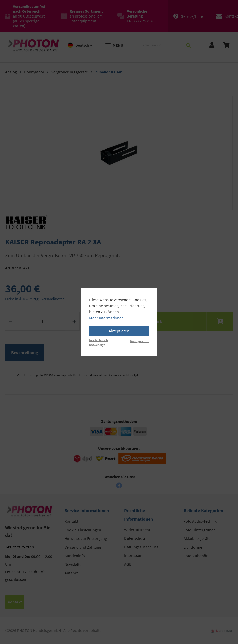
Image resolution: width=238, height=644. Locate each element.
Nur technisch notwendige (99, 342)
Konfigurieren (140, 341)
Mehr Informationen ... (108, 318)
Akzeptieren (119, 331)
